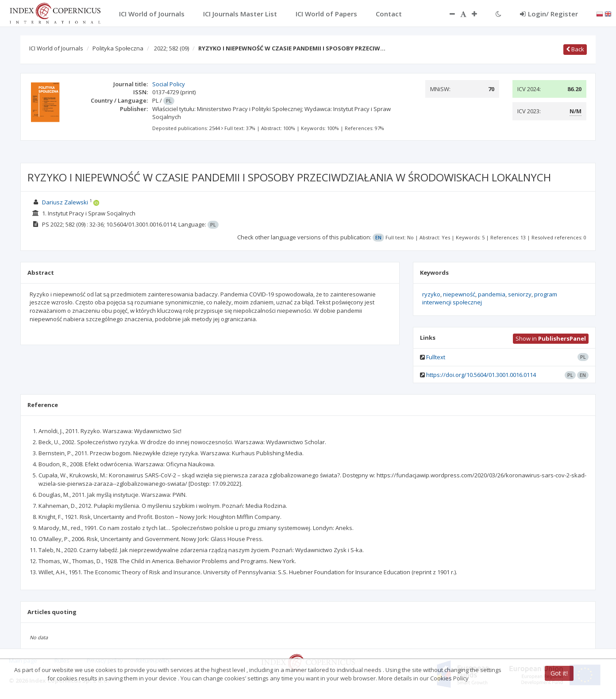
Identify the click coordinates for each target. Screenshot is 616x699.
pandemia (492, 294)
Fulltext (436, 357)
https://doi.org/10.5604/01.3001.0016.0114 (481, 375)
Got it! (559, 673)
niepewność (459, 294)
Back (575, 49)
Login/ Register (549, 14)
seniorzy (520, 294)
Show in (551, 338)
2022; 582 (171, 48)
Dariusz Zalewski (65, 202)
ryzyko (431, 294)
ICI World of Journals (56, 48)
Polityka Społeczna (118, 48)
